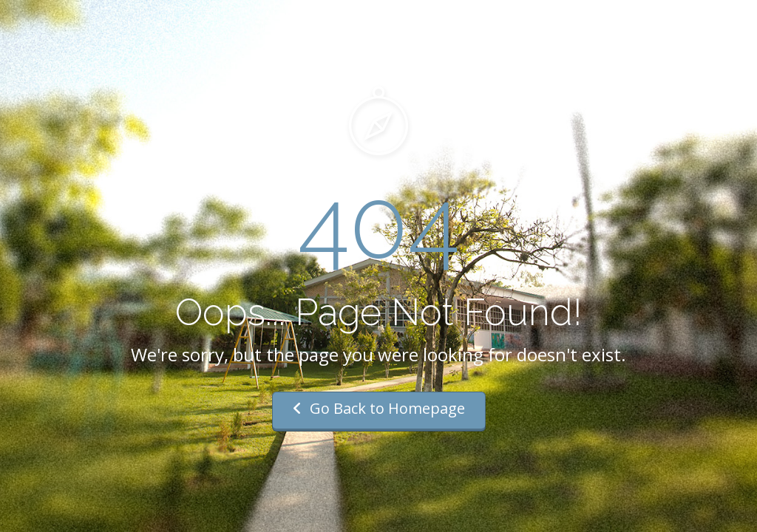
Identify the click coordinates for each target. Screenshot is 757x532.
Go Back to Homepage (379, 408)
